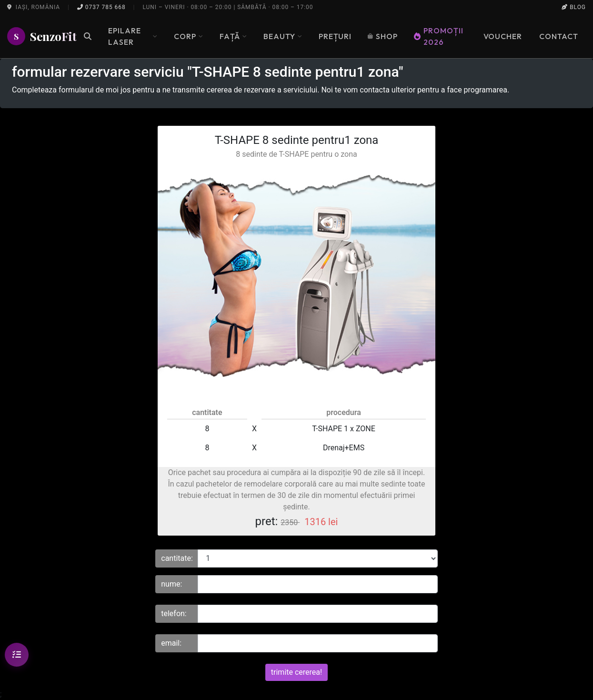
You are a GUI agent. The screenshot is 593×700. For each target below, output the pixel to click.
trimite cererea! (296, 672)
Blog (574, 7)
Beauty (283, 36)
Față (233, 36)
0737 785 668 (101, 7)
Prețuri (335, 36)
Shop (383, 36)
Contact (559, 36)
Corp (189, 36)
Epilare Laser (133, 36)
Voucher (503, 36)
